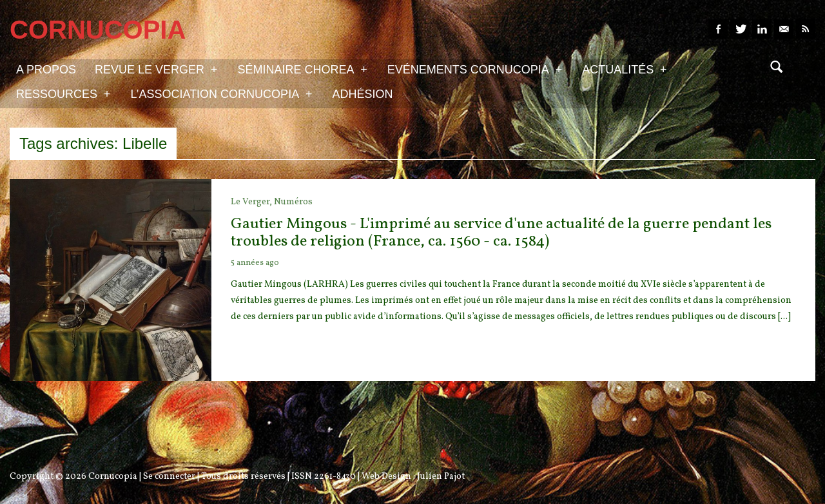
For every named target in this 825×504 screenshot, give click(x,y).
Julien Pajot (441, 477)
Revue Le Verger (156, 69)
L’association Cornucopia (221, 93)
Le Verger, (252, 202)
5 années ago (255, 263)
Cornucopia (113, 477)
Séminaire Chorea (302, 69)
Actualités (624, 69)
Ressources (63, 93)
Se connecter (169, 477)
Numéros (293, 202)
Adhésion (363, 94)
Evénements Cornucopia (475, 69)
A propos (46, 70)
